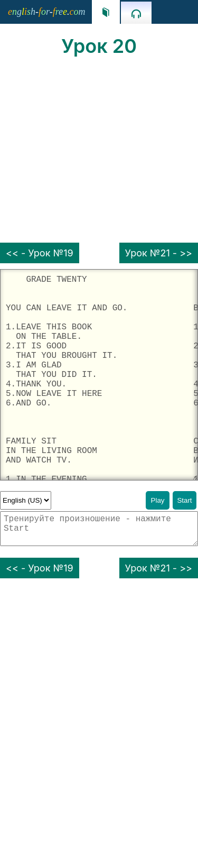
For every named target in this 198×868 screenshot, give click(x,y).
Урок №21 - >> (159, 253)
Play (158, 500)
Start (184, 500)
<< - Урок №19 (40, 253)
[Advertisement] (99, 150)
